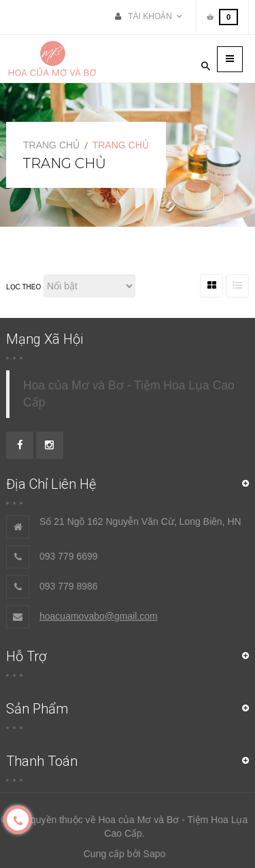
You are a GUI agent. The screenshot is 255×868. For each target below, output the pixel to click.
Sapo (155, 854)
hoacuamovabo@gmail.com (99, 616)
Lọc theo (23, 287)
